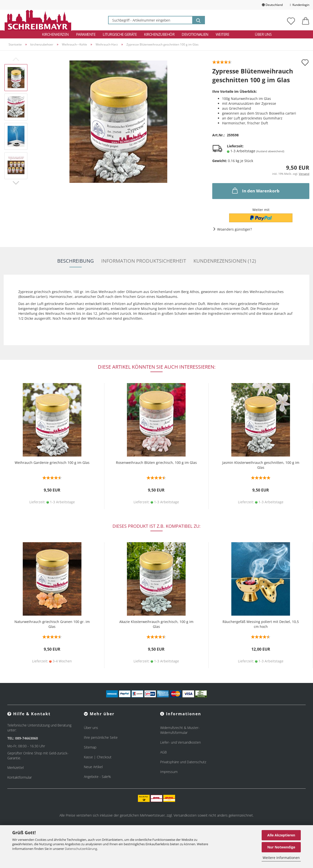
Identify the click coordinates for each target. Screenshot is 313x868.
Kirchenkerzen (55, 34)
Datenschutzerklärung (81, 849)
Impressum (169, 772)
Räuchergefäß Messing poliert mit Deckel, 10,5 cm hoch (261, 624)
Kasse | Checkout (98, 757)
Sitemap (90, 747)
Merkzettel (16, 768)
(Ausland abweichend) (270, 151)
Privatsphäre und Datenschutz (183, 762)
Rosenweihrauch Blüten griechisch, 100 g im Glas (156, 463)
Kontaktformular (20, 777)
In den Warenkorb (255, 190)
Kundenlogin (300, 5)
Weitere (223, 34)
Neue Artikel (93, 767)
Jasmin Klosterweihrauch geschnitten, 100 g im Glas (261, 465)
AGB (163, 752)
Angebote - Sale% (97, 777)
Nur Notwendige (281, 847)
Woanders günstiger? (235, 229)
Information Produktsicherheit (144, 261)
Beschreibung (76, 261)
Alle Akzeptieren (281, 835)
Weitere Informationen (281, 858)
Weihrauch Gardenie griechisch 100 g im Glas (52, 463)
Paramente (86, 34)
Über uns (263, 34)
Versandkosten (185, 815)
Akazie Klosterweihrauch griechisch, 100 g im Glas (156, 624)
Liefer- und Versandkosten (180, 742)
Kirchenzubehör (159, 34)
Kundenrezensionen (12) (225, 261)
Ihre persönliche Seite (101, 737)
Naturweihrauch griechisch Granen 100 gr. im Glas (52, 624)
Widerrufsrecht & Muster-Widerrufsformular (180, 730)
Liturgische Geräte (120, 34)
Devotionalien (195, 34)
